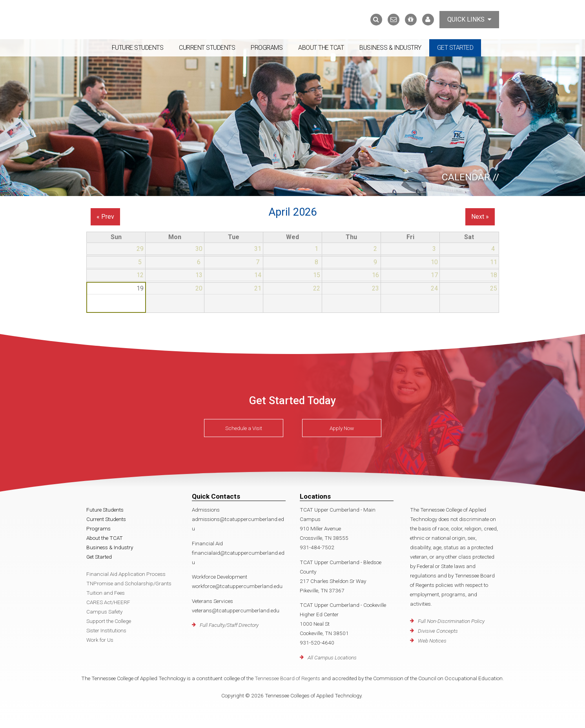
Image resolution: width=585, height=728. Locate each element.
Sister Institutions (106, 630)
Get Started (455, 48)
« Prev (105, 217)
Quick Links (469, 19)
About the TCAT (321, 48)
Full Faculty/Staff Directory (229, 625)
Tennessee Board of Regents (287, 678)
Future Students (138, 48)
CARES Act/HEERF (108, 602)
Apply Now (342, 428)
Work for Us (100, 640)
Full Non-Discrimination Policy (451, 621)
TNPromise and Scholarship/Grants (129, 583)
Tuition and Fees (106, 593)
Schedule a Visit (244, 428)
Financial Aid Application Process (126, 574)
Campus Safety (104, 612)
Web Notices (432, 641)
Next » (480, 217)
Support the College (109, 621)
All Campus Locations (332, 657)
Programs (267, 48)
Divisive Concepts (438, 631)
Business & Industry (390, 48)
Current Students (207, 48)
